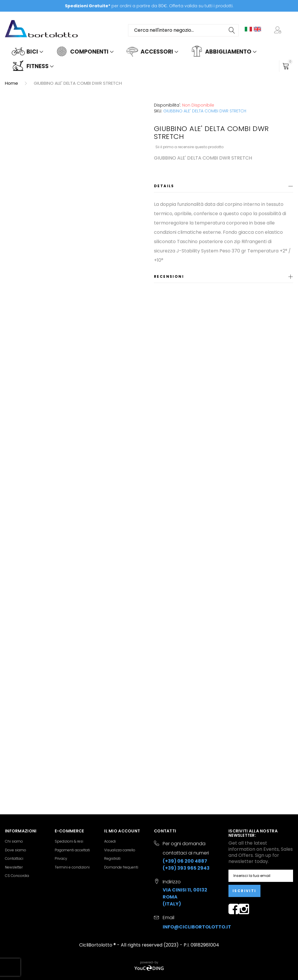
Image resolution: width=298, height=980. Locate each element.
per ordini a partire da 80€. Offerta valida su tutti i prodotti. (149, 6)
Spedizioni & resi (69, 841)
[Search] (232, 30)
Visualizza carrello (120, 850)
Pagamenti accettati (72, 850)
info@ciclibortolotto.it (197, 927)
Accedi (110, 841)
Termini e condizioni (72, 867)
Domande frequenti (121, 867)
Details (164, 186)
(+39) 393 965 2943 (186, 868)
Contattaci (14, 858)
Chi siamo (14, 841)
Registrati (112, 858)
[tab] (223, 187)
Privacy (61, 858)
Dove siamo (16, 850)
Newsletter (14, 867)
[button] (279, 30)
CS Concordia (17, 876)
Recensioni (169, 276)
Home (11, 83)
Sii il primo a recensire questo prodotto (189, 147)
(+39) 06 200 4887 (185, 861)
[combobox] (183, 30)
